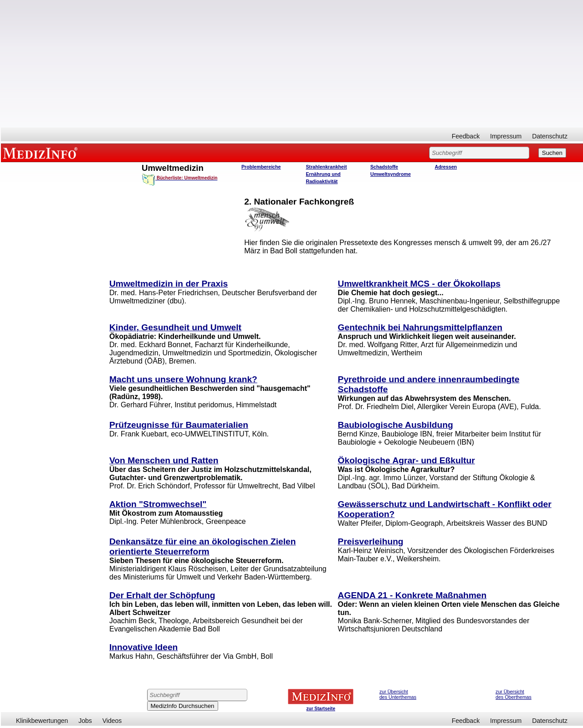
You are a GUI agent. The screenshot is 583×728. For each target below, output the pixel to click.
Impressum (506, 136)
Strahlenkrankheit (327, 167)
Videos (112, 721)
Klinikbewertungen (42, 721)
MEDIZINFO (42, 153)
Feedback (466, 136)
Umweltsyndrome (391, 174)
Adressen (446, 167)
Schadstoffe (384, 167)
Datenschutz (550, 136)
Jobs (85, 721)
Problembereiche (261, 167)
